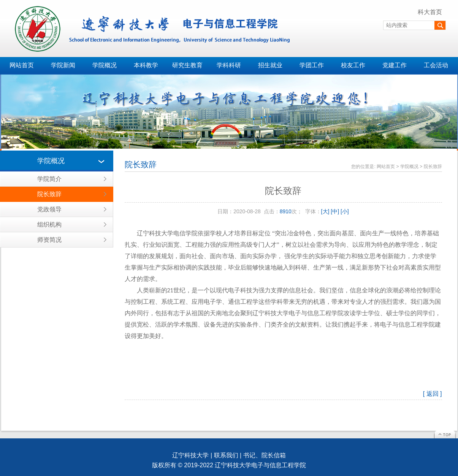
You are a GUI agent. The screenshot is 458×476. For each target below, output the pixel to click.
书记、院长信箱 (265, 455)
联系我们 (226, 455)
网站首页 (22, 65)
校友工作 (353, 65)
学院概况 (105, 65)
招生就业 (270, 65)
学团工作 (312, 65)
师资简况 (49, 240)
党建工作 (395, 65)
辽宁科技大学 (190, 455)
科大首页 (430, 12)
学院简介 (49, 179)
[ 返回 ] (433, 394)
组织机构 (49, 225)
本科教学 (146, 65)
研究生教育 (187, 65)
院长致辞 (49, 194)
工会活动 (436, 65)
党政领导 (49, 209)
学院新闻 (63, 65)
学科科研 (229, 65)
